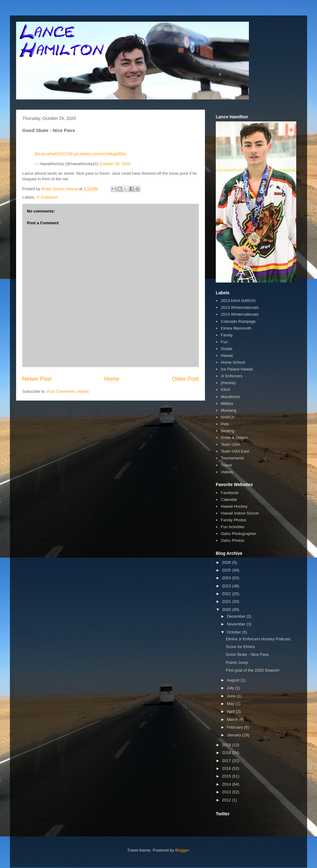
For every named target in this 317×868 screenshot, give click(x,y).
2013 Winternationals (240, 307)
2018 (227, 753)
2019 (227, 745)
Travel (226, 465)
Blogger (182, 850)
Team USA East (235, 451)
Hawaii (227, 355)
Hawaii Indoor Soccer (240, 513)
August (234, 680)
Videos (227, 472)
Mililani (227, 403)
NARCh (228, 417)
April (232, 711)
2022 (227, 594)
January (235, 735)
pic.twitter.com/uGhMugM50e (100, 154)
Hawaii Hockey (234, 506)
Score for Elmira (240, 647)
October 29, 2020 (115, 164)
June (232, 696)
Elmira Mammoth (236, 328)
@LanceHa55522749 (54, 154)
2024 (227, 578)
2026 (227, 562)
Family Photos (233, 520)
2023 (227, 586)
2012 (227, 800)
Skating (227, 431)
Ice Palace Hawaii (237, 369)
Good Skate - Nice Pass (247, 654)
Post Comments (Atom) (68, 391)
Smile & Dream (234, 438)
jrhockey (228, 383)
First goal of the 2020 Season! (252, 670)
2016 (227, 768)
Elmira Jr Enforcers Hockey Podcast (258, 639)
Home (112, 379)
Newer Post (37, 379)
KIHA (225, 390)
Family (227, 335)
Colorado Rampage (238, 321)
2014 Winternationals (240, 314)
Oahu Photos (232, 540)
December (237, 616)
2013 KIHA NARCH (238, 301)
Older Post (185, 379)
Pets (225, 424)
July (231, 688)
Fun (224, 342)
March (233, 719)
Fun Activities (233, 527)
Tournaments (232, 458)
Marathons (230, 397)
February (236, 727)
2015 (227, 776)
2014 (227, 784)
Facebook (230, 493)
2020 (227, 609)
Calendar (229, 500)
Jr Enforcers (47, 197)
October (235, 632)
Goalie (227, 349)
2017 (227, 761)
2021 (227, 601)
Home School (233, 362)
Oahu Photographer (238, 534)
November (237, 624)
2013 (227, 792)
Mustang (228, 410)
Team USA (230, 444)
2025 (227, 570)
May (231, 704)
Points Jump (237, 662)
